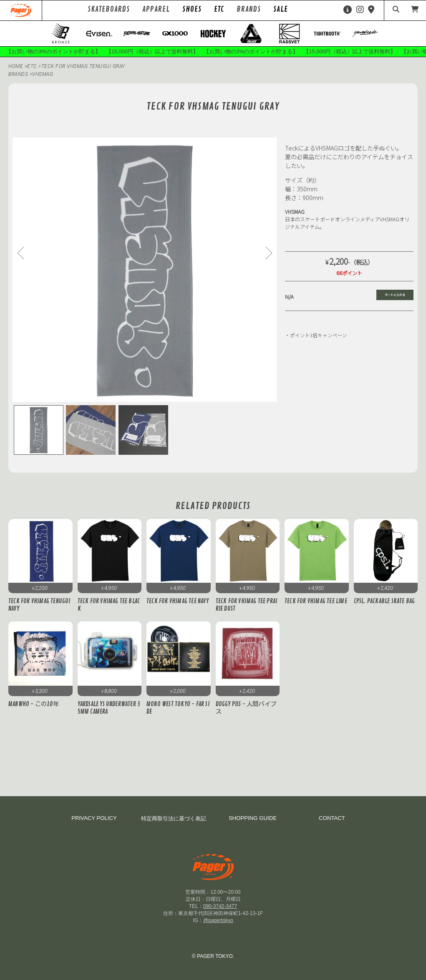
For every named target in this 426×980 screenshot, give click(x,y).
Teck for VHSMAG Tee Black (109, 605)
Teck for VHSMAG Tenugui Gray (83, 66)
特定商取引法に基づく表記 (174, 818)
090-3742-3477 (220, 906)
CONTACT (332, 818)
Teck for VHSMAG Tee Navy (178, 602)
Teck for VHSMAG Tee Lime (316, 602)
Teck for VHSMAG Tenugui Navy (39, 605)
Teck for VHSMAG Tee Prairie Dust (247, 605)
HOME (16, 66)
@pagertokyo (218, 920)
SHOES (192, 9)
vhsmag (43, 74)
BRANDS (18, 74)
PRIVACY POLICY (94, 818)
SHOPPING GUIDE (253, 818)
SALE (281, 9)
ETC (219, 9)
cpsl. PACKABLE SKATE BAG (384, 602)
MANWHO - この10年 (34, 704)
